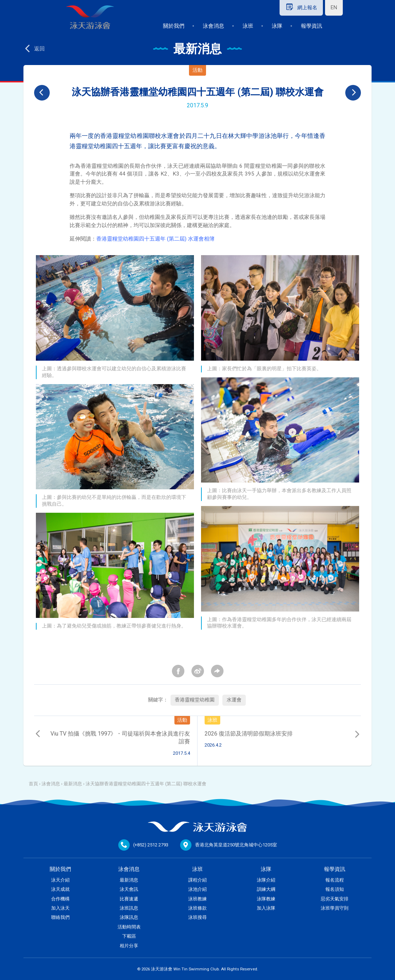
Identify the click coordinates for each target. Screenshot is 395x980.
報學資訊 (312, 26)
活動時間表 (129, 927)
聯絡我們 (60, 917)
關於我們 (174, 26)
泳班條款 (197, 908)
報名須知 (335, 889)
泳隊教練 (266, 899)
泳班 (248, 26)
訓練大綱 (266, 889)
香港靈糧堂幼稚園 (195, 700)
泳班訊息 (129, 908)
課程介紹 (197, 880)
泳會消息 (213, 26)
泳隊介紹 (266, 880)
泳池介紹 (197, 889)
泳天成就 (60, 889)
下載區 (129, 936)
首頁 (33, 784)
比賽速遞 (129, 899)
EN (334, 8)
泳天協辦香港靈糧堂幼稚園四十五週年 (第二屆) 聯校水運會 (146, 784)
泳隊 (277, 26)
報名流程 (335, 880)
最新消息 (73, 784)
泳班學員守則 (335, 908)
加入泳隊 (266, 908)
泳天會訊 (129, 889)
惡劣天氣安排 (335, 899)
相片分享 (129, 946)
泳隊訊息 (129, 917)
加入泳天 (60, 908)
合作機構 (60, 899)
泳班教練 (197, 899)
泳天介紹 (60, 880)
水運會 (234, 700)
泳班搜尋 (197, 917)
